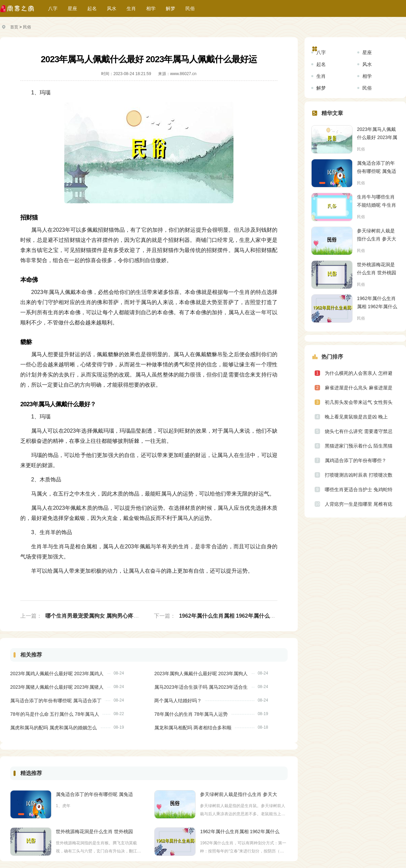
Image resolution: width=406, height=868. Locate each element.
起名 (92, 8)
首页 (14, 27)
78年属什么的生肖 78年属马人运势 (191, 714)
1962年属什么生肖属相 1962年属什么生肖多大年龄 (241, 616)
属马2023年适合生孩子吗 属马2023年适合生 (201, 687)
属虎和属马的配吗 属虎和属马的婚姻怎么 (53, 728)
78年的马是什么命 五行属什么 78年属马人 (55, 714)
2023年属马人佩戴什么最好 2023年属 (377, 133)
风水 (112, 8)
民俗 (190, 8)
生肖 (131, 8)
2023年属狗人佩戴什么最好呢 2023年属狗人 (201, 673)
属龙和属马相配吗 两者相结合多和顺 (193, 728)
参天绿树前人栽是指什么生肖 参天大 (239, 794)
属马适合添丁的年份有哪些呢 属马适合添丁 (56, 701)
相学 (151, 8)
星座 (72, 8)
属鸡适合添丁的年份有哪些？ (356, 460)
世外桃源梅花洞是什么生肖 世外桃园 (94, 831)
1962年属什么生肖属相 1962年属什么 (240, 831)
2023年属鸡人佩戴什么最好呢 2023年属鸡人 (57, 673)
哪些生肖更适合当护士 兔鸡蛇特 (359, 489)
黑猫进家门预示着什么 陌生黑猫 (359, 446)
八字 (53, 8)
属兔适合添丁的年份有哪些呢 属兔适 (94, 794)
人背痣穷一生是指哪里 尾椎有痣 (359, 504)
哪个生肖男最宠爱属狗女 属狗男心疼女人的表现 (103, 616)
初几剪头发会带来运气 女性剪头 (359, 402)
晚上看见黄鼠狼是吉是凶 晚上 (356, 417)
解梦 (171, 8)
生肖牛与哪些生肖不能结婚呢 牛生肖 (377, 201)
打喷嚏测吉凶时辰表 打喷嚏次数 (359, 475)
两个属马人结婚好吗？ (178, 701)
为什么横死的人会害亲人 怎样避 (359, 373)
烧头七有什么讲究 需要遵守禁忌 (359, 431)
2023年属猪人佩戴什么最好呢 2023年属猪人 (57, 687)
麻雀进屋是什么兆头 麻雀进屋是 (359, 388)
